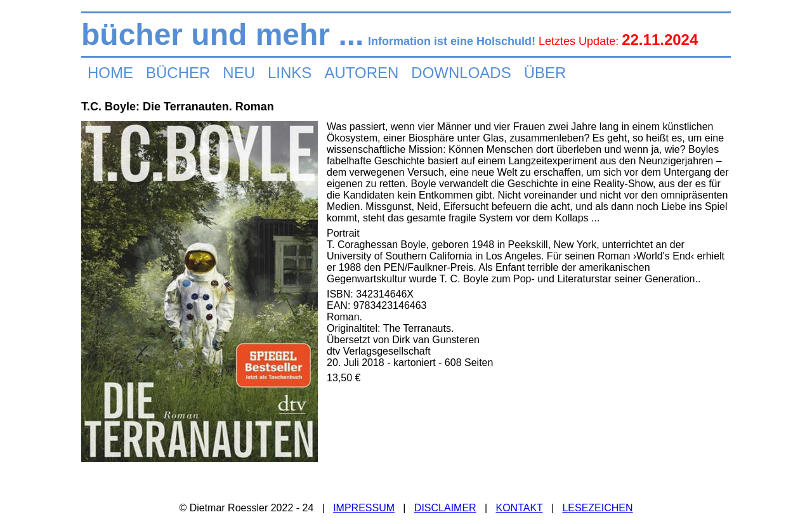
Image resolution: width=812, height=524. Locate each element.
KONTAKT (519, 508)
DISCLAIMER (445, 508)
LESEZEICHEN (597, 508)
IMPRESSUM (364, 508)
